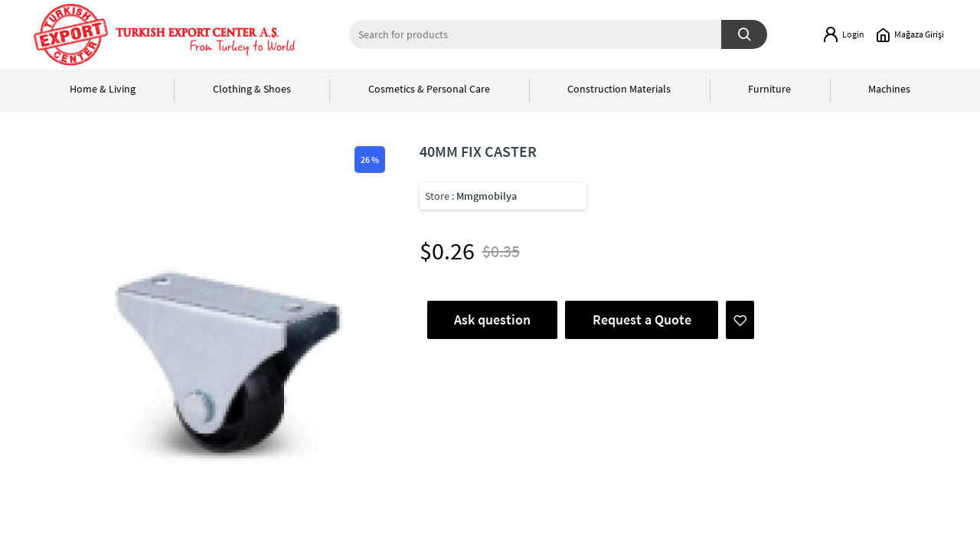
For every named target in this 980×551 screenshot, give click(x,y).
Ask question (492, 320)
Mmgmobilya (487, 196)
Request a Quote (642, 320)
